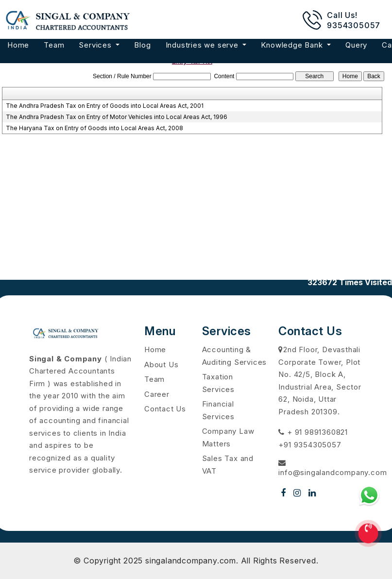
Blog (142, 45)
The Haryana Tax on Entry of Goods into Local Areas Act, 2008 (94, 128)
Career (157, 394)
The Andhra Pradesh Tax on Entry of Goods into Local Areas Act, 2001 (105, 106)
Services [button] (96, 45)
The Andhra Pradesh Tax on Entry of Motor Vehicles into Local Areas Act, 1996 (117, 117)
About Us (161, 365)
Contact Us (165, 409)
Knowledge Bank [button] (293, 45)
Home (18, 45)
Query (356, 45)
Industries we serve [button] (203, 45)
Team (54, 45)
